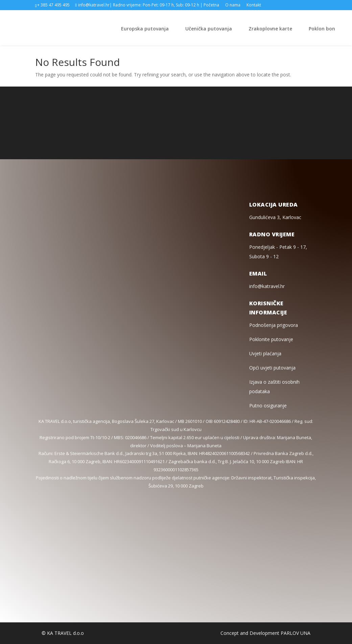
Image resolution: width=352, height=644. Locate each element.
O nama (233, 5)
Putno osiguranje (268, 406)
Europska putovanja (145, 29)
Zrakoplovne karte (270, 29)
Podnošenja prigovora (274, 325)
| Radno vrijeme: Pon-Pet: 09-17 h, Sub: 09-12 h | (156, 5)
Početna (211, 5)
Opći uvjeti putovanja (272, 368)
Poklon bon (322, 29)
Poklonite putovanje (271, 339)
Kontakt (254, 5)
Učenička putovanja (209, 29)
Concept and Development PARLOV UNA (265, 633)
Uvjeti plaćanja (265, 353)
